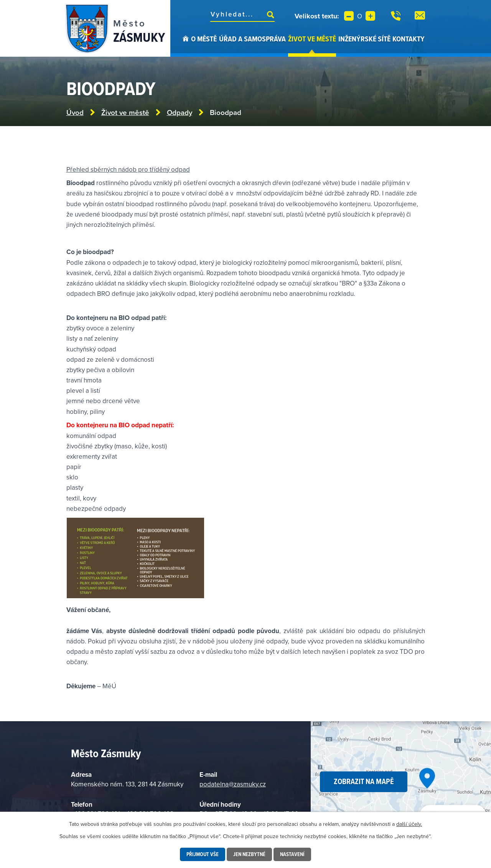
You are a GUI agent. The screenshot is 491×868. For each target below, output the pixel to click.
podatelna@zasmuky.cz (233, 784)
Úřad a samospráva (252, 39)
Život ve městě (312, 39)
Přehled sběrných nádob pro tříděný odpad (128, 169)
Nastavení (292, 854)
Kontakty (409, 39)
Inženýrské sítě (364, 39)
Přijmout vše (203, 854)
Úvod (186, 45)
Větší (370, 16)
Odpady (180, 112)
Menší (349, 16)
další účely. (409, 824)
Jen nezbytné (249, 854)
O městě (204, 39)
